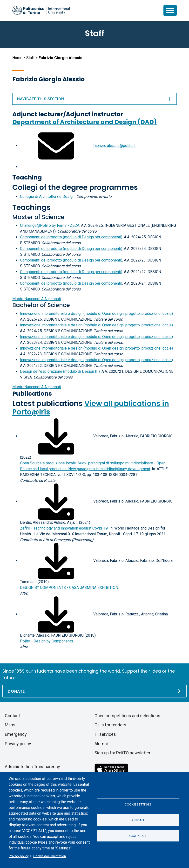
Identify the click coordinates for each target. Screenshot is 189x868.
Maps (10, 725)
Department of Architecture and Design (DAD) (85, 122)
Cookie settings (138, 804)
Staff (30, 58)
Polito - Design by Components (47, 641)
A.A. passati (37, 299)
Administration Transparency (32, 767)
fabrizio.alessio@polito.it (114, 146)
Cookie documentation (50, 856)
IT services (105, 734)
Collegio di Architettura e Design (47, 196)
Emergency (16, 734)
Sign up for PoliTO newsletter (122, 753)
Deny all (138, 820)
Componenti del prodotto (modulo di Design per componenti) (71, 237)
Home (17, 58)
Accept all (138, 836)
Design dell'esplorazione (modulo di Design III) (60, 371)
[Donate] (94, 691)
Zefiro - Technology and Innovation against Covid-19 (64, 528)
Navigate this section (94, 99)
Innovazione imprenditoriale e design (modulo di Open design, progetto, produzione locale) (96, 313)
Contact (12, 716)
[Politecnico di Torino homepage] (41, 10)
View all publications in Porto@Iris (91, 408)
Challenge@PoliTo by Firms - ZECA (50, 225)
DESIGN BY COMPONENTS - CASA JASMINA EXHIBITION (69, 588)
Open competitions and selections (127, 716)
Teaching (27, 177)
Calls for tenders (110, 725)
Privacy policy (19, 856)
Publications (32, 394)
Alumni (101, 744)
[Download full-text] (56, 436)
